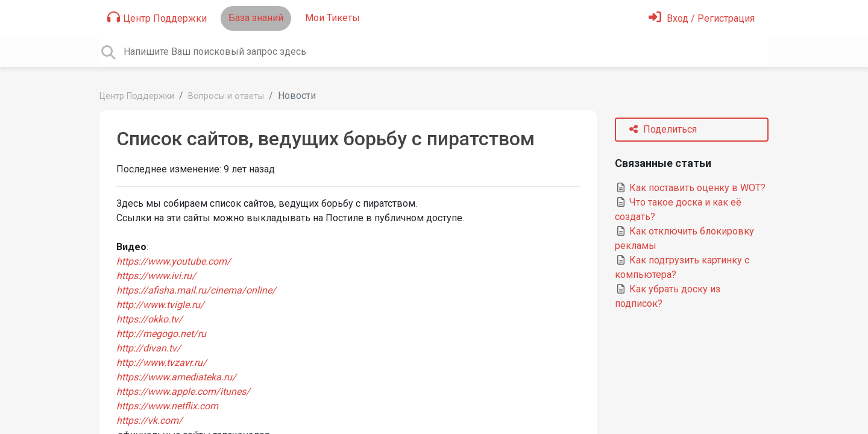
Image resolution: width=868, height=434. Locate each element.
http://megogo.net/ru (161, 334)
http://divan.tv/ (149, 348)
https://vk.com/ (149, 420)
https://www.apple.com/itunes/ (183, 392)
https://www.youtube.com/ (174, 261)
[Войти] (702, 18)
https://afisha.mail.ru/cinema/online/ (196, 290)
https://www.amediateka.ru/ (176, 377)
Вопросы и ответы (226, 96)
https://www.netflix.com (167, 406)
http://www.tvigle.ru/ (160, 305)
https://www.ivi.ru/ (156, 276)
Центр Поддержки (157, 17)
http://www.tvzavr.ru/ (162, 363)
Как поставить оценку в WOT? (690, 188)
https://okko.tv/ (149, 319)
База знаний (256, 18)
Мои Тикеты (332, 18)
